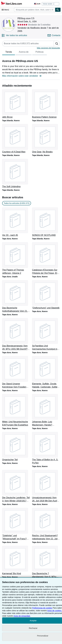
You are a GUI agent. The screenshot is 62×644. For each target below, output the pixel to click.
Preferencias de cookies (42, 608)
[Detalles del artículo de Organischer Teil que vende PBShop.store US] (16, 447)
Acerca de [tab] (24, 53)
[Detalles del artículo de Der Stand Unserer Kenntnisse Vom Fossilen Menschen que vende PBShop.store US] (16, 372)
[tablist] (24, 52)
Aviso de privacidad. (22, 616)
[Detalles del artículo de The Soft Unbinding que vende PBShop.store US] (16, 174)
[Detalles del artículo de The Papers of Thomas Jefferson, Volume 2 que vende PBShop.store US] (16, 258)
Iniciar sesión (48, 4)
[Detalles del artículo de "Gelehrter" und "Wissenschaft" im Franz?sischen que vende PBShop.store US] (16, 524)
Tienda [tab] (9, 53)
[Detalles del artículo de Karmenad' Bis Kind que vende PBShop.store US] (16, 561)
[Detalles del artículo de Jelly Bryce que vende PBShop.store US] (16, 104)
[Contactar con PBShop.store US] (54, 35)
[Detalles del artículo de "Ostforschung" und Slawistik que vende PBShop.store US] (46, 295)
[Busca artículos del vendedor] (25, 44)
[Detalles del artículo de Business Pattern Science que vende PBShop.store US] (46, 104)
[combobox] (35, 10)
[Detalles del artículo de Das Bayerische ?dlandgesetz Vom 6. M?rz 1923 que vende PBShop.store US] (46, 562)
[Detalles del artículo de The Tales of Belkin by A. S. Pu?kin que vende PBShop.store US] (46, 448)
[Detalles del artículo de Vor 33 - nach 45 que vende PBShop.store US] (16, 222)
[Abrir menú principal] (6, 10)
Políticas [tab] (39, 53)
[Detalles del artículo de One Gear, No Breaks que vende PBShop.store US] (46, 139)
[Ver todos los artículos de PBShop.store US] (14, 35)
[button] (57, 44)
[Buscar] (58, 10)
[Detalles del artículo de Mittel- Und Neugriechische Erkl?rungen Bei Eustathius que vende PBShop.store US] (16, 410)
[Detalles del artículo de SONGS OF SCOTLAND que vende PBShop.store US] (46, 222)
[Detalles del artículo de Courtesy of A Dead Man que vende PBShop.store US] (16, 139)
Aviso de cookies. (55, 611)
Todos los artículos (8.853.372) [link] (17, 203)
